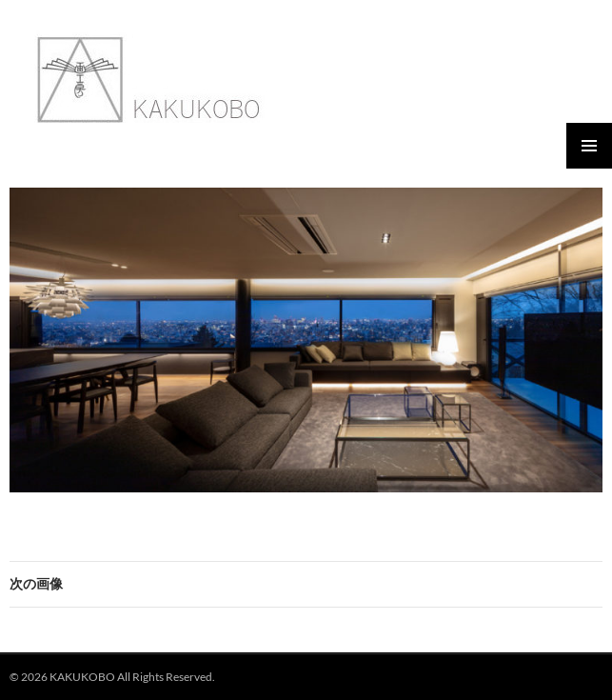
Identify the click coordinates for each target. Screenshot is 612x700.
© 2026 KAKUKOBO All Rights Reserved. (112, 677)
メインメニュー (589, 146)
